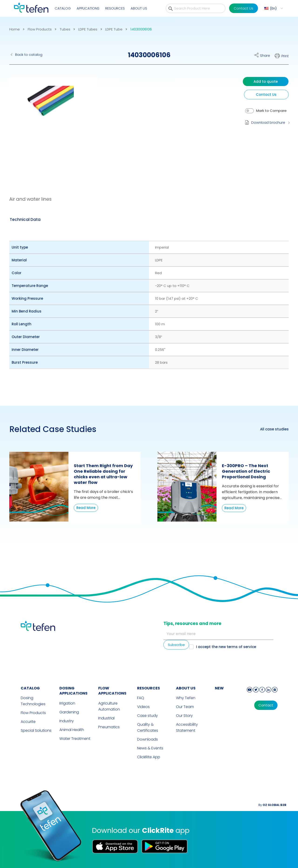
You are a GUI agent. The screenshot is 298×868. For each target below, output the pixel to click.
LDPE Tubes (88, 29)
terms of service (241, 647)
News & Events (150, 748)
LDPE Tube (114, 29)
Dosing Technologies (33, 701)
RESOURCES (149, 688)
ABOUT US (186, 688)
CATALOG (30, 688)
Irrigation (67, 703)
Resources (115, 8)
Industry (67, 721)
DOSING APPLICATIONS (73, 691)
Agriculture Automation (109, 706)
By (272, 805)
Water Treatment (75, 739)
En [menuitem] (273, 8)
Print (285, 56)
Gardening (69, 712)
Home (15, 29)
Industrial (106, 718)
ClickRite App (149, 757)
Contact (266, 705)
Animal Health (72, 730)
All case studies (274, 429)
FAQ (141, 698)
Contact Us (244, 8)
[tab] (25, 219)
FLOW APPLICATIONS (112, 691)
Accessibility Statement (187, 727)
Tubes (65, 29)
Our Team (185, 707)
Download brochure (268, 122)
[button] (50, 127)
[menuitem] (273, 8)
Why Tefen (186, 698)
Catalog (63, 8)
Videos (143, 707)
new (219, 688)
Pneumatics (109, 727)
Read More (86, 508)
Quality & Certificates (148, 727)
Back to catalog (29, 55)
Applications (88, 8)
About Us (139, 8)
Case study (147, 716)
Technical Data (25, 219)
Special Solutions (36, 730)
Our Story (184, 716)
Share (265, 55)
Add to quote (266, 81)
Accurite (28, 722)
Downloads (147, 739)
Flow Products (40, 29)
